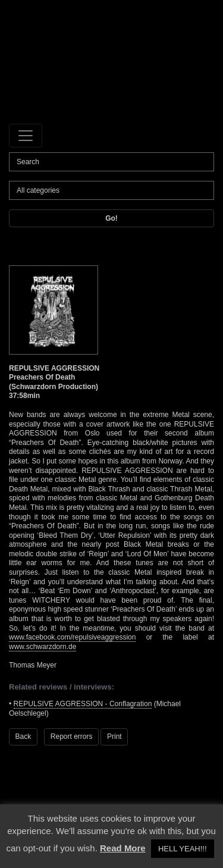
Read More (123, 848)
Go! (111, 218)
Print (114, 737)
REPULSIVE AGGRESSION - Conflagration (83, 704)
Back (23, 737)
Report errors (72, 737)
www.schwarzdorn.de (43, 647)
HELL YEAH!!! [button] (183, 849)
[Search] (111, 162)
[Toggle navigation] (26, 136)
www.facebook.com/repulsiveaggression (72, 637)
